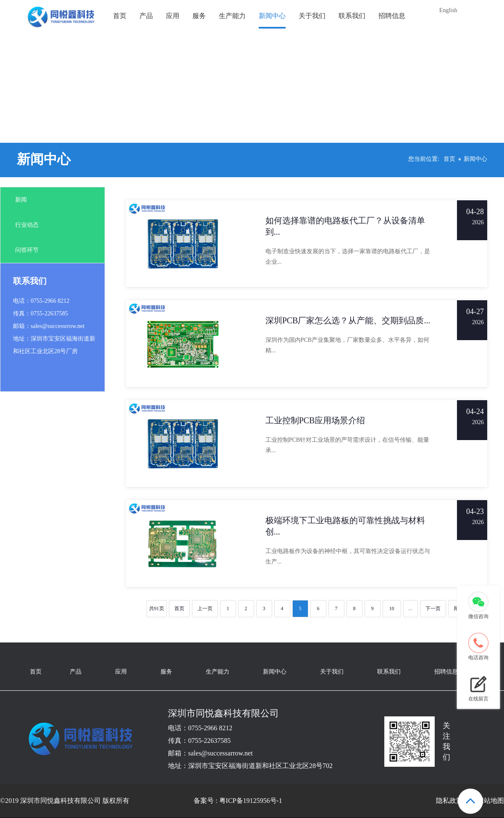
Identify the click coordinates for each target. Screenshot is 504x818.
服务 (199, 16)
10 (392, 608)
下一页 (433, 608)
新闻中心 (272, 16)
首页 (120, 16)
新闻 (21, 200)
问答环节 (27, 250)
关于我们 (312, 16)
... (411, 608)
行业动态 (27, 225)
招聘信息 (392, 16)
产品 (146, 16)
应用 (173, 16)
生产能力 (232, 16)
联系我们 (352, 16)
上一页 (205, 608)
